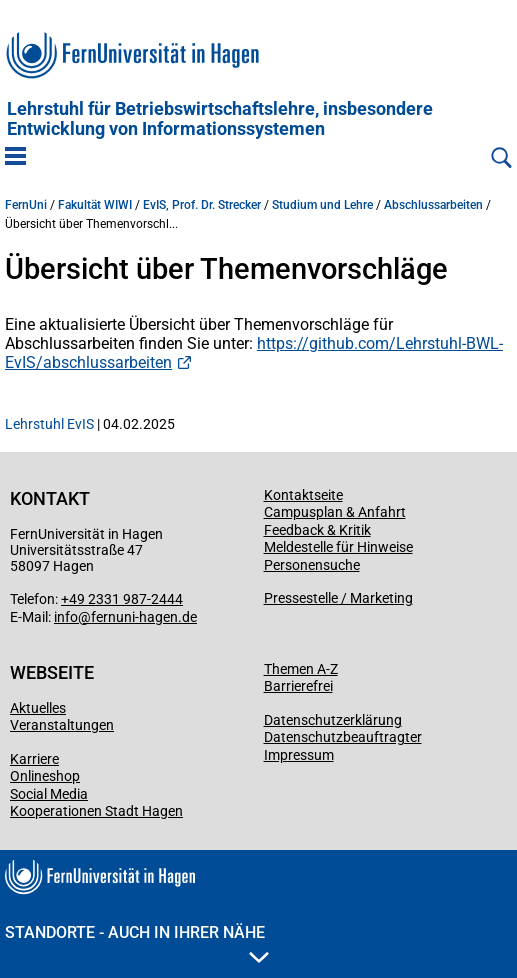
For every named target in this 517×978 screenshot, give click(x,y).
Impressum (299, 755)
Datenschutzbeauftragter (343, 737)
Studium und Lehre (322, 205)
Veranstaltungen (62, 725)
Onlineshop (45, 776)
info (66, 617)
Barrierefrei (298, 686)
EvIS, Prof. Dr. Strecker (202, 205)
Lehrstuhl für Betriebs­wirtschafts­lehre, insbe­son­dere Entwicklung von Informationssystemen (220, 119)
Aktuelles (38, 708)
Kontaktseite (303, 495)
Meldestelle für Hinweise (338, 547)
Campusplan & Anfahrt (335, 512)
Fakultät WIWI (95, 205)
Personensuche (312, 565)
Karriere (34, 759)
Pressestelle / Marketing (338, 598)
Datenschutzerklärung (333, 720)
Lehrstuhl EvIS (49, 424)
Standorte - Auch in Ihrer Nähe (137, 943)
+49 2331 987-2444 (122, 599)
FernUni (26, 205)
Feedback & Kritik (317, 530)
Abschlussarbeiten (433, 205)
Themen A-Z (301, 669)
